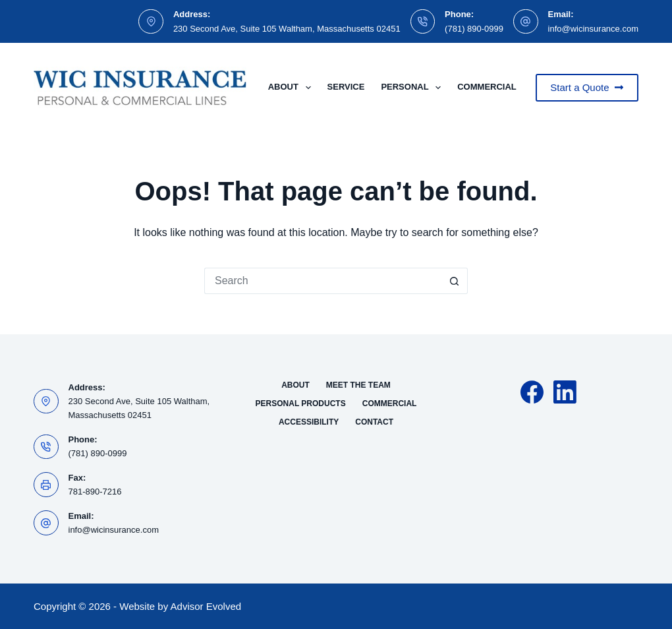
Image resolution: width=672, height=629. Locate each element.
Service (346, 87)
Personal (413, 88)
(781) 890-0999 (474, 29)
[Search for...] (323, 281)
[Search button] (455, 281)
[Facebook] (532, 392)
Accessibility (309, 422)
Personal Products (301, 404)
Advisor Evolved (206, 606)
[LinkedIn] (565, 392)
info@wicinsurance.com (593, 29)
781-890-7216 (95, 492)
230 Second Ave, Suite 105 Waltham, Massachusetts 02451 (287, 29)
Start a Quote (587, 87)
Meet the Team (358, 385)
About (292, 88)
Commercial (495, 88)
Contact (374, 422)
